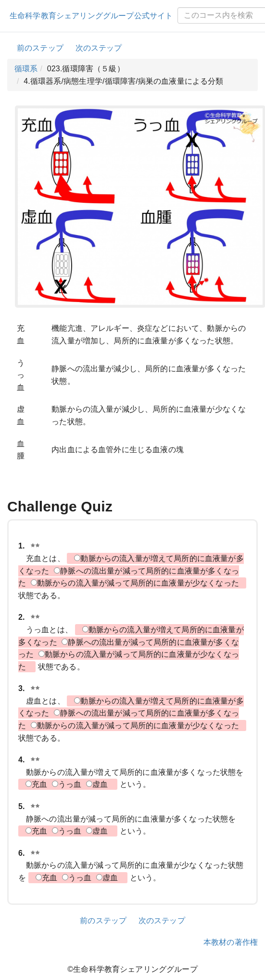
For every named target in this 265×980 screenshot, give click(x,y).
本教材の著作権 (231, 942)
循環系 (26, 69)
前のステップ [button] (40, 48)
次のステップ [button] (99, 48)
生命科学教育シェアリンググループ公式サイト (91, 16)
